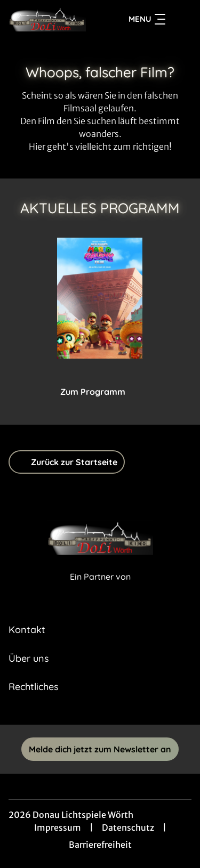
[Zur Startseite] (47, 19)
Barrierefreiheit (100, 845)
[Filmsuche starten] (181, 19)
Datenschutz (128, 828)
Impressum (58, 828)
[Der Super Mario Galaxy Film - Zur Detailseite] (100, 298)
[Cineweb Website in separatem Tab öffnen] (100, 588)
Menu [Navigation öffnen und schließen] (147, 19)
